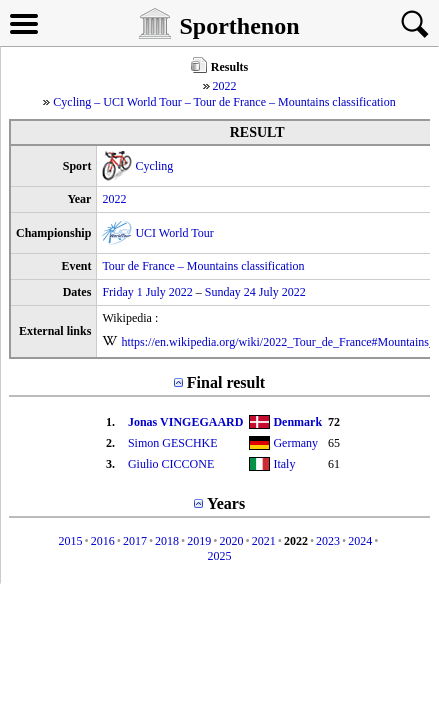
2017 (135, 541)
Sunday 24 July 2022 (255, 292)
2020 (232, 541)
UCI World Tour (174, 233)
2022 (225, 86)
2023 (328, 541)
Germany (295, 443)
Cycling (154, 166)
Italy (284, 464)
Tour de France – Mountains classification (203, 266)
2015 (70, 541)
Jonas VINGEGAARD (185, 422)
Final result (226, 382)
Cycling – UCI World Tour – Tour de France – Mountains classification (224, 102)
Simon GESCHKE (173, 443)
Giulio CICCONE (171, 464)
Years (226, 503)
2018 (167, 541)
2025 (220, 556)
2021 (264, 541)
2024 (360, 541)
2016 (103, 541)
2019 (199, 541)
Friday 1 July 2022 (147, 292)
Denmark (297, 422)
